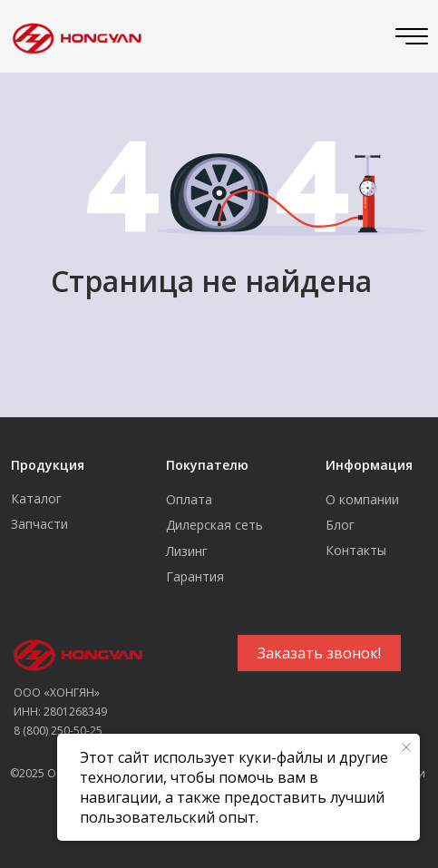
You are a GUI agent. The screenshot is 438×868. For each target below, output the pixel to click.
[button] (319, 653)
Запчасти (39, 524)
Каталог (36, 498)
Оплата (189, 499)
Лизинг (187, 551)
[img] (73, 37)
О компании (362, 499)
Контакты (356, 550)
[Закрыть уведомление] (406, 747)
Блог (340, 525)
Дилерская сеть (214, 525)
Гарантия (195, 576)
